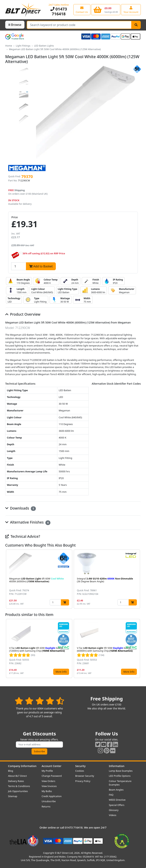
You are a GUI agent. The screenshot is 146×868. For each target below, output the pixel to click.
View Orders (48, 781)
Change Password (52, 776)
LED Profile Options (120, 776)
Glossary (114, 810)
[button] (138, 579)
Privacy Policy (83, 781)
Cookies (80, 771)
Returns (46, 806)
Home (9, 46)
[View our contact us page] (82, 10)
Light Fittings (23, 46)
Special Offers (117, 805)
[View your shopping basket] (106, 10)
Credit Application (52, 796)
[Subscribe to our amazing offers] (39, 744)
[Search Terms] (79, 25)
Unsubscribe (49, 801)
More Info (61, 672)
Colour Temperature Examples (120, 783)
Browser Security (85, 776)
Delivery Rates (16, 781)
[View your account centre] (131, 10)
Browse (15, 25)
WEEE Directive (117, 800)
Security (80, 766)
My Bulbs (47, 791)
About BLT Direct (17, 776)
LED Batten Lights (44, 46)
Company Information (22, 766)
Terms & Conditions (19, 786)
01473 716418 (59, 11)
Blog (11, 771)
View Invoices (49, 786)
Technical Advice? (23, 536)
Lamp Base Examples (121, 771)
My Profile (47, 771)
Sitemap (13, 796)
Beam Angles (116, 790)
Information (117, 766)
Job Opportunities (18, 791)
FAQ (111, 795)
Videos (113, 815)
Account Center (52, 766)
